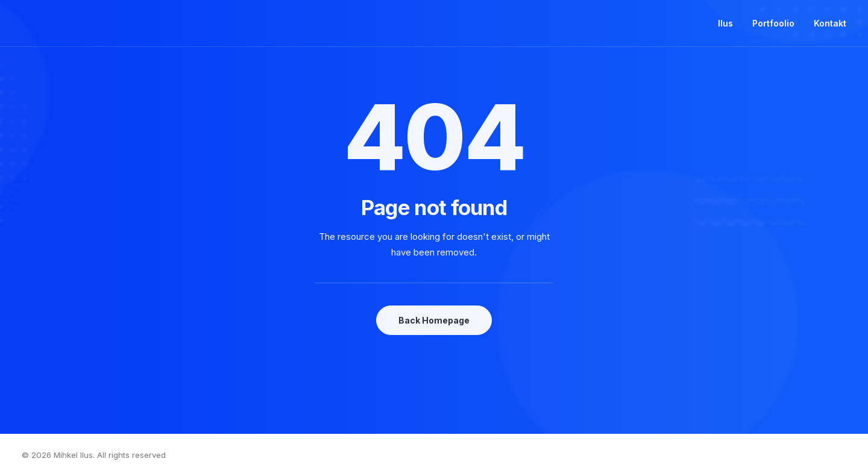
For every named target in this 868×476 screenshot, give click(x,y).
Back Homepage (434, 320)
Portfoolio (773, 23)
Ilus (725, 23)
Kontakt (830, 23)
